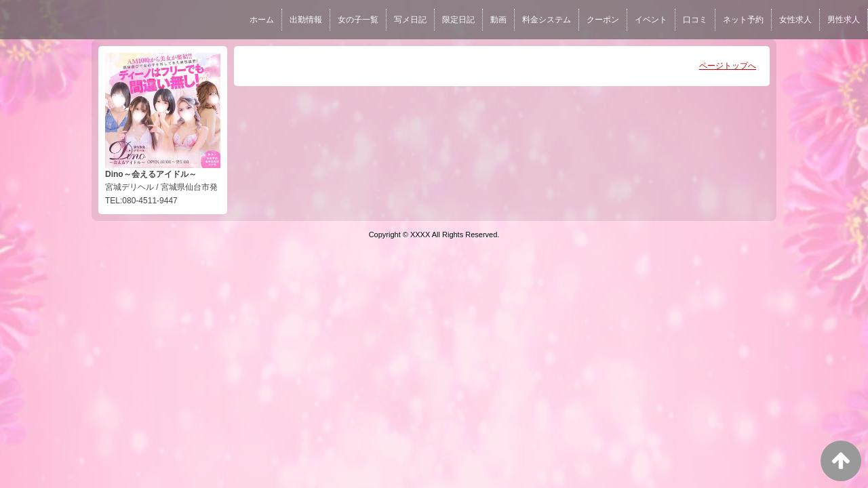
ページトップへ (728, 66)
